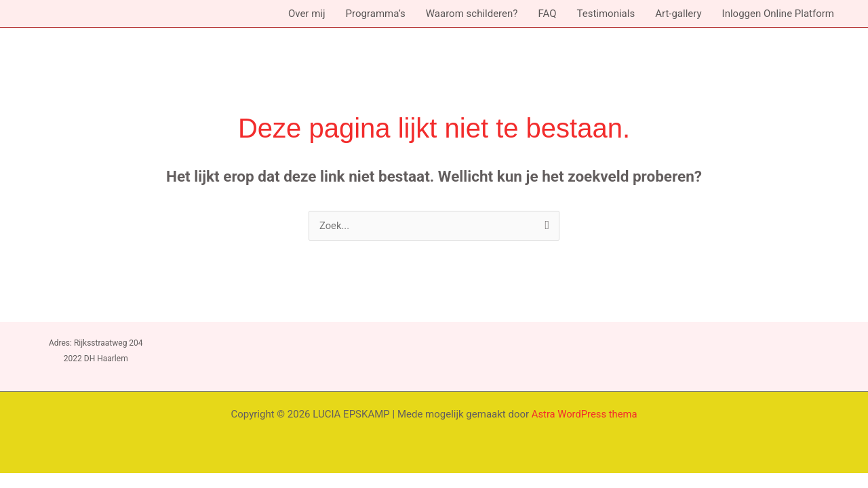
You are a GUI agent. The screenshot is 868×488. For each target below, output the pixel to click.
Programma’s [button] (376, 14)
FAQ (547, 14)
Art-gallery (678, 14)
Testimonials (606, 14)
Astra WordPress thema (585, 414)
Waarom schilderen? (472, 14)
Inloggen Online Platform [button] (778, 14)
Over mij (307, 14)
